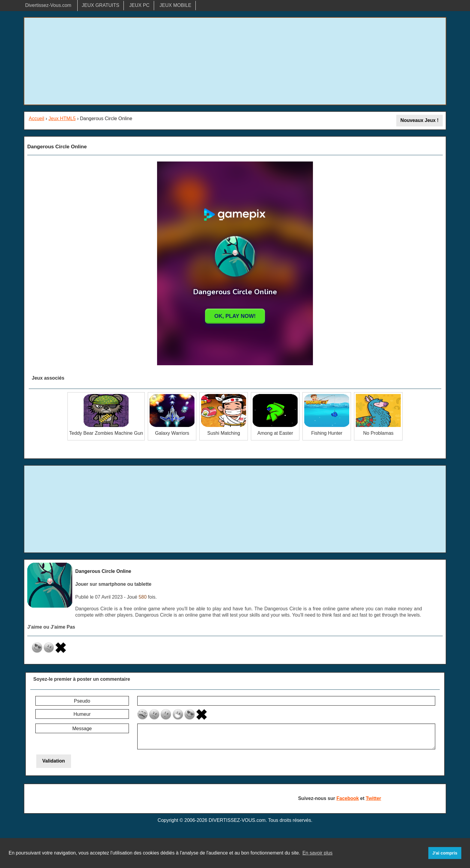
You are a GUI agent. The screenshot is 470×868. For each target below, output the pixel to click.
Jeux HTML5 (62, 118)
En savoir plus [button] (318, 853)
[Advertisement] (235, 61)
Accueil (37, 118)
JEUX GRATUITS (101, 5)
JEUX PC (139, 5)
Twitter (373, 798)
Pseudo (82, 701)
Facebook (348, 798)
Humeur (82, 714)
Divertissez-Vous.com (48, 5)
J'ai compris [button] (445, 853)
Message (82, 729)
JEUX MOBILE (175, 5)
